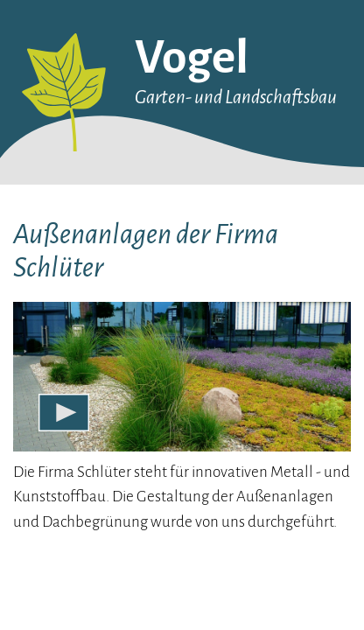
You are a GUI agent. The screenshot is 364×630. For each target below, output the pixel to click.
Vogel (192, 58)
